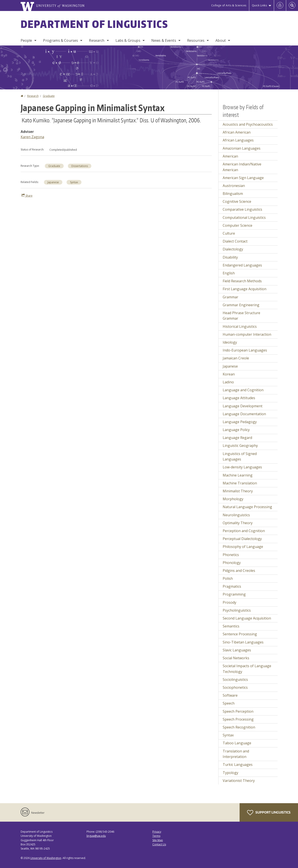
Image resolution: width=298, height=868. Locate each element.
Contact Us (159, 844)
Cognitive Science (237, 201)
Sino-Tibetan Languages (243, 642)
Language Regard (237, 438)
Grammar (230, 297)
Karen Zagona (32, 137)
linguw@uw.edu (96, 836)
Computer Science (237, 225)
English (229, 273)
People (26, 40)
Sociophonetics (235, 687)
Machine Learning (238, 475)
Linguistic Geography (240, 446)
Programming (234, 594)
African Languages (238, 140)
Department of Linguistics (94, 24)
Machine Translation (240, 483)
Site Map (158, 840)
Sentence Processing (240, 634)
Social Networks (236, 658)
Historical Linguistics (240, 326)
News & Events (164, 40)
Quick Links (259, 5)
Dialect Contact (235, 241)
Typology (230, 773)
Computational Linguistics (244, 217)
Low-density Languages (242, 467)
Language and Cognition (243, 390)
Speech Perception (238, 711)
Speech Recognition (239, 727)
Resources (196, 40)
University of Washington (46, 858)
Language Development (243, 406)
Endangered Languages (242, 265)
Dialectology (233, 249)
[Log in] (280, 5)
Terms (156, 836)
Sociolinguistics (235, 680)
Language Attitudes (239, 398)
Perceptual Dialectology (242, 539)
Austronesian (234, 186)
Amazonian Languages (242, 148)
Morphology (233, 499)
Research (97, 40)
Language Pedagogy (240, 422)
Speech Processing (238, 719)
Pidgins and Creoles (239, 571)
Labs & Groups (128, 40)
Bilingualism (233, 194)
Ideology (230, 342)
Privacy (157, 832)
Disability (230, 257)
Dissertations (80, 166)
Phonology (232, 563)
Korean (229, 374)
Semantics (231, 626)
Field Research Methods (242, 281)
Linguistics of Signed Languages (240, 457)
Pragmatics (232, 586)
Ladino (228, 382)
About (221, 40)
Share (27, 196)
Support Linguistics (269, 813)
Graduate (49, 96)
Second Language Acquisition (247, 618)
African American (237, 132)
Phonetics (231, 555)
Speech (229, 703)
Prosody (229, 602)
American (230, 156)
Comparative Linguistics (242, 209)
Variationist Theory (239, 781)
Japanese (53, 182)
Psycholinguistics (237, 610)
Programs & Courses (61, 40)
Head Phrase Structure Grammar (241, 316)
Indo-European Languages (245, 350)
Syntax (74, 182)
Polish (228, 578)
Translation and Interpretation (236, 754)
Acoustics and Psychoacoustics (248, 124)
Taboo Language (237, 743)
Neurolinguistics (236, 515)
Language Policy (236, 430)
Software (230, 695)
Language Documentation (244, 414)
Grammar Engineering (241, 305)
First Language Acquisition (245, 289)
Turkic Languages (238, 765)
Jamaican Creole (236, 358)
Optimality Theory (238, 523)
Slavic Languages (237, 650)
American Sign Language (243, 178)
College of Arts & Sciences (229, 5)
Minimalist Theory (238, 491)
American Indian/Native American (242, 167)
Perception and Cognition (244, 531)
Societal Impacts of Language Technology (247, 669)
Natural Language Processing (247, 507)
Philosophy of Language (243, 547)
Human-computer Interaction (247, 334)
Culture (229, 233)
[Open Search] (292, 5)
